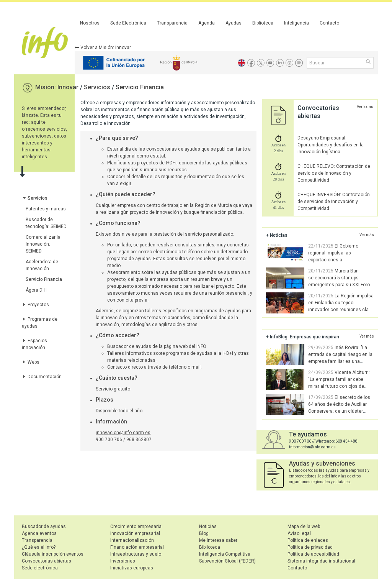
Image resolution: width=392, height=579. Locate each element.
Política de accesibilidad (313, 554)
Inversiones (123, 561)
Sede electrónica (40, 568)
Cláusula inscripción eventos (53, 554)
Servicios (98, 87)
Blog (204, 533)
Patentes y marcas (46, 209)
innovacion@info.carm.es (123, 433)
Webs (31, 362)
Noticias (208, 527)
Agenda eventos (39, 533)
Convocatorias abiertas (47, 561)
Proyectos (35, 305)
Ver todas (365, 107)
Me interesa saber (218, 540)
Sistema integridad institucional (321, 561)
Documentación (42, 377)
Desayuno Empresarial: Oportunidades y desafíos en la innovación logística (331, 145)
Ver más (367, 235)
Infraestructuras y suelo (136, 554)
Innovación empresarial (135, 533)
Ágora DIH (36, 290)
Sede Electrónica (128, 23)
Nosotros (90, 23)
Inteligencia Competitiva (225, 554)
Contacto (329, 23)
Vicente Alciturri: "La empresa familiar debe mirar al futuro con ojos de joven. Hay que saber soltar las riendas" (320, 386)
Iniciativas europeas (132, 568)
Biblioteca (263, 23)
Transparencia (172, 23)
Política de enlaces (308, 540)
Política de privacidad (310, 547)
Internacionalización (132, 540)
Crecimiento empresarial (136, 527)
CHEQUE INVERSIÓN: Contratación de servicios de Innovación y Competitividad (334, 202)
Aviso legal (299, 533)
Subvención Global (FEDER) (227, 561)
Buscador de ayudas (44, 527)
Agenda (207, 23)
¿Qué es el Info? (39, 547)
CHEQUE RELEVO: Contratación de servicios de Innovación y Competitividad (334, 173)
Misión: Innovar (58, 87)
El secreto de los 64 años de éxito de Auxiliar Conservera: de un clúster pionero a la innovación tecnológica (318, 411)
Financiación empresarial (137, 547)
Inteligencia (296, 23)
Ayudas (234, 23)
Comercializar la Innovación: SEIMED (43, 244)
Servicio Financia (140, 87)
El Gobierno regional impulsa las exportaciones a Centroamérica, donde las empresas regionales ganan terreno (317, 260)
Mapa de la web (304, 527)
